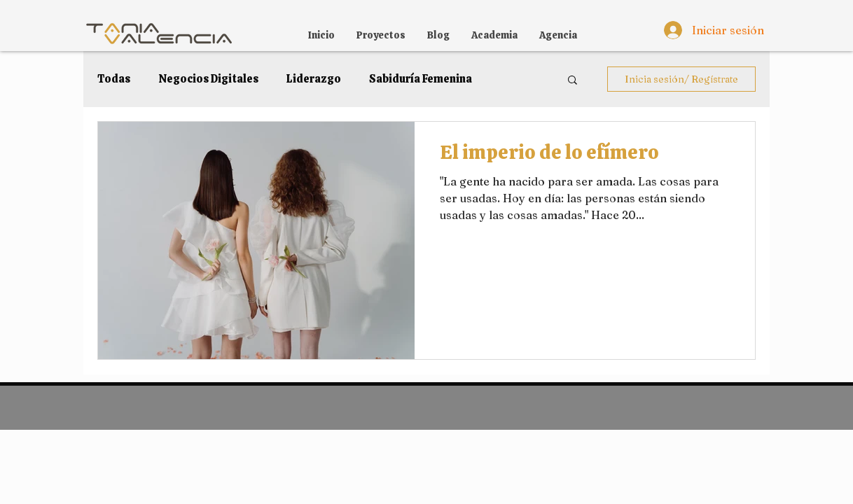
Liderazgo (314, 79)
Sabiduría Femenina (421, 79)
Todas (114, 79)
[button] (573, 81)
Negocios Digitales (208, 79)
